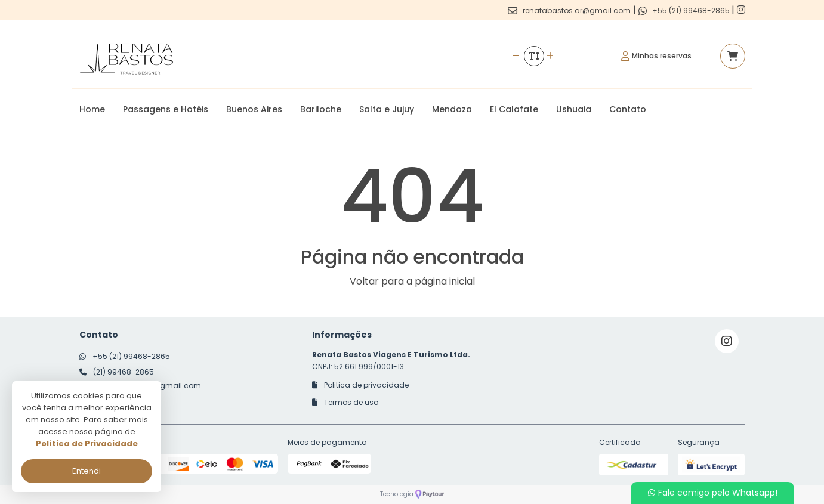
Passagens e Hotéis (166, 109)
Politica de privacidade (360, 385)
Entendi (87, 471)
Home (92, 109)
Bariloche (321, 109)
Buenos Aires (254, 109)
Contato (628, 109)
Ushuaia (574, 109)
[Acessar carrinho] (733, 56)
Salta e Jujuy (387, 109)
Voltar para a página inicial (412, 281)
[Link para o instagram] (741, 10)
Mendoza (452, 109)
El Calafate (514, 109)
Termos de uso (345, 402)
